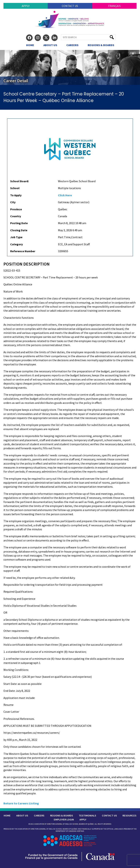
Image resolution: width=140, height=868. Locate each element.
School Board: (20, 181)
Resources (129, 816)
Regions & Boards (101, 45)
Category (16, 244)
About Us (50, 45)
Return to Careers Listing (21, 803)
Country (16, 216)
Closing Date (19, 230)
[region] (70, 67)
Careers (72, 45)
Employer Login (64, 820)
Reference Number (23, 251)
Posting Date (19, 223)
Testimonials (87, 816)
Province (16, 209)
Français (114, 6)
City (13, 202)
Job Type (16, 237)
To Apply (16, 195)
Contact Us (70, 6)
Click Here (65, 195)
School (15, 188)
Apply (26, 6)
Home (30, 45)
